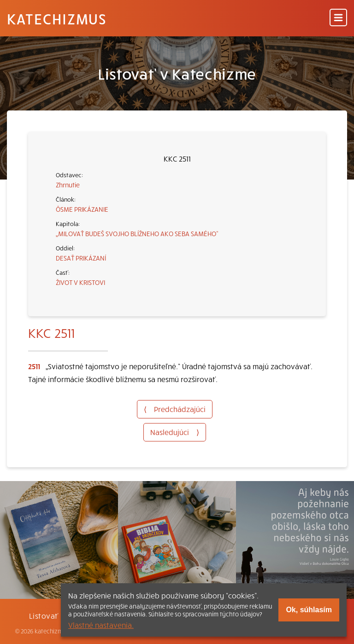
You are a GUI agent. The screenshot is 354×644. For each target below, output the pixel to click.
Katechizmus (57, 18)
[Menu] (338, 18)
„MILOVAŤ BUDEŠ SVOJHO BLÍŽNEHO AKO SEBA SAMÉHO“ (137, 233)
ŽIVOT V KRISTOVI (80, 282)
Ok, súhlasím (309, 610)
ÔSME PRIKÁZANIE (82, 209)
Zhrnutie (68, 185)
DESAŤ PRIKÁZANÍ (81, 258)
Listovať (44, 615)
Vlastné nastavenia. (101, 625)
